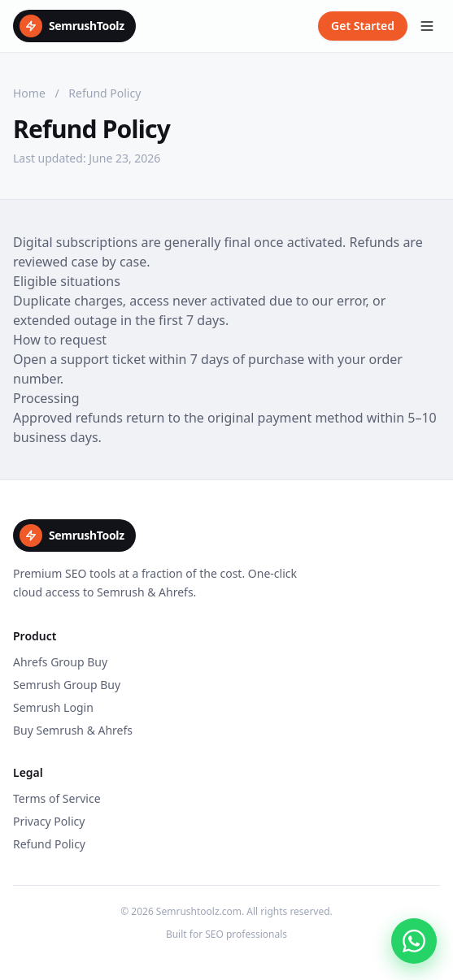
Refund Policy (49, 844)
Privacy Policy (49, 821)
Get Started (363, 26)
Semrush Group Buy (67, 685)
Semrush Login (53, 707)
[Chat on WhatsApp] (414, 941)
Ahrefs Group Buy (60, 662)
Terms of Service (57, 798)
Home (29, 93)
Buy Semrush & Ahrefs (73, 730)
